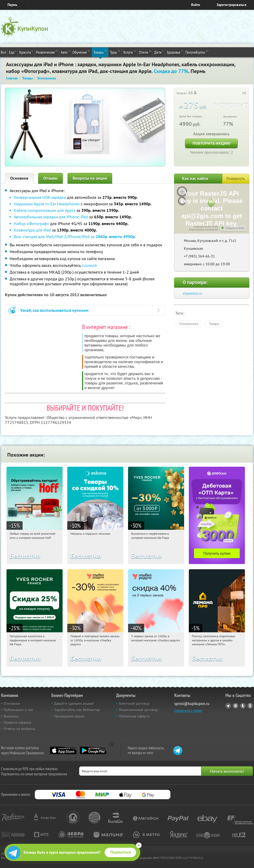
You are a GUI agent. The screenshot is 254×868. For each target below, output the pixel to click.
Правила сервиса (17, 722)
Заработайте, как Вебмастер (77, 710)
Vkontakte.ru (236, 706)
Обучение (81, 52)
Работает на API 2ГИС (206, 227)
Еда (13, 52)
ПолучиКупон (197, 52)
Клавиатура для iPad (32, 230)
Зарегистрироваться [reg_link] (232, 5)
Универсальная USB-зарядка (40, 197)
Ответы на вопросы (19, 729)
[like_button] (239, 93)
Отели (145, 52)
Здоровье (175, 52)
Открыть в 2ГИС (235, 228)
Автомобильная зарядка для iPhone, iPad (51, 217)
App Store (63, 750)
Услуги (130, 52)
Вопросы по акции (90, 178)
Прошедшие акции (69, 716)
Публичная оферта (134, 716)
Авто (65, 52)
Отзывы (51, 178)
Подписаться (121, 852)
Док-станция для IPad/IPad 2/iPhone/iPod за (75, 236)
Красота (26, 52)
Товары (100, 52)
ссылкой (89, 265)
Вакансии (11, 716)
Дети (159, 52)
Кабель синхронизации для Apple (45, 210)
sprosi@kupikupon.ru (192, 704)
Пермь (12, 5)
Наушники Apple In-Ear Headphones (47, 204)
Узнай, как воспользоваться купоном (54, 310)
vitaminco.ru (192, 293)
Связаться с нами (188, 710)
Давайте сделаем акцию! (74, 703)
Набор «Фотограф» (31, 223)
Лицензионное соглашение (203, 229)
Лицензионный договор (138, 710)
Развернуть (236, 179)
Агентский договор (134, 703)
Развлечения (47, 52)
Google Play (93, 750)
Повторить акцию (211, 143)
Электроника (189, 324)
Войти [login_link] (196, 5)
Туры (115, 52)
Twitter (243, 706)
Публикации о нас (18, 710)
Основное (19, 178)
